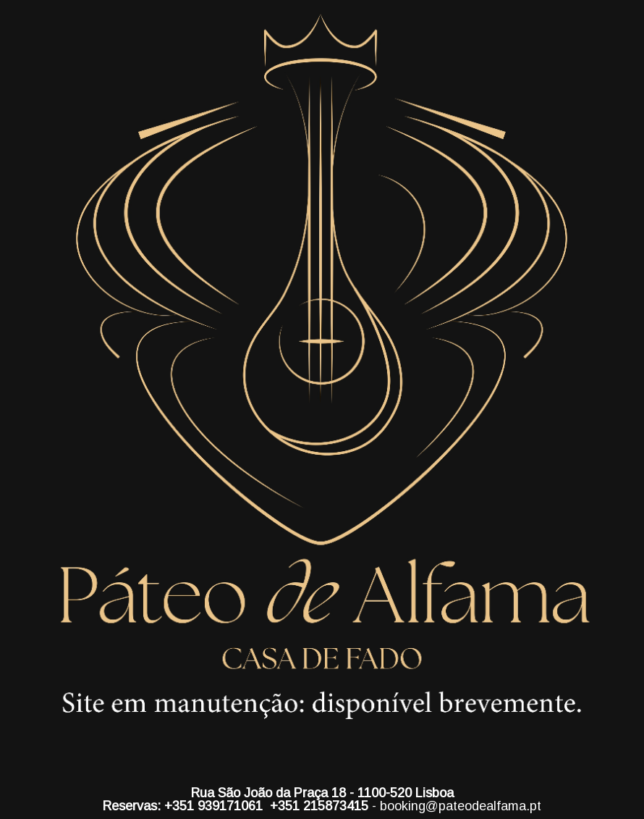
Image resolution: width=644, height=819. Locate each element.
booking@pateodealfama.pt (461, 806)
